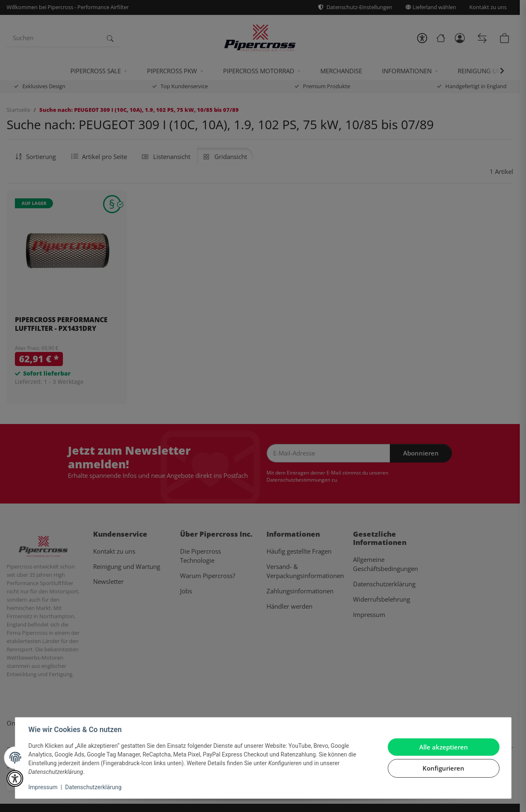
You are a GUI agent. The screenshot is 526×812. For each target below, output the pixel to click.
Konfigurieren (443, 768)
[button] (15, 778)
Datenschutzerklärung (93, 787)
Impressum (43, 787)
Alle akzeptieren (444, 747)
